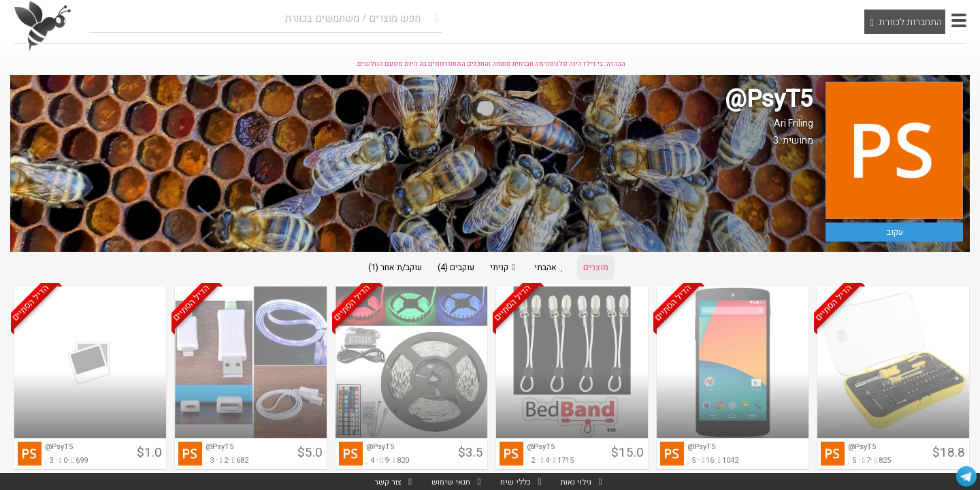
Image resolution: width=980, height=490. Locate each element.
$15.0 (627, 457)
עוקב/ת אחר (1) (385, 269)
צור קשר (382, 481)
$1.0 (149, 457)
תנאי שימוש (448, 481)
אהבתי (557, 269)
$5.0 (310, 457)
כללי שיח (516, 481)
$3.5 (471, 457)
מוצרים (607, 269)
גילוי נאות (580, 481)
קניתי (505, 269)
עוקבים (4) (451, 269)
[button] (959, 20)
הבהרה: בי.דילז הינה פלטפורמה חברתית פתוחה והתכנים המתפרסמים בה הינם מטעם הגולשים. (490, 64)
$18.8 (949, 457)
